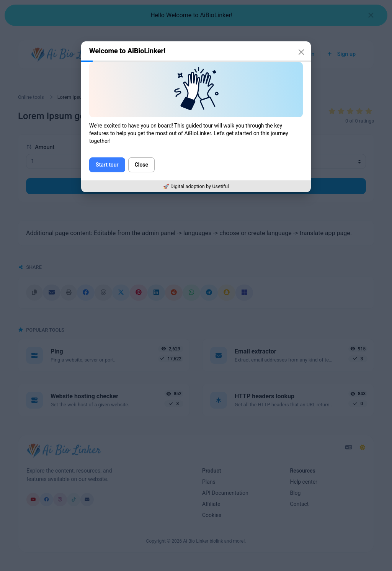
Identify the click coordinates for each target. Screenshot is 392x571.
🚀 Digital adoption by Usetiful (196, 186)
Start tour (107, 165)
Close (141, 165)
